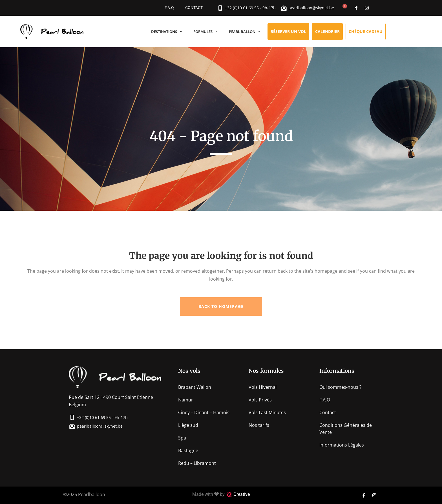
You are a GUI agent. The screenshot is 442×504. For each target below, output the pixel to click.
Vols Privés (260, 400)
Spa (182, 438)
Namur (186, 400)
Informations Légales (342, 445)
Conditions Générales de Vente (346, 429)
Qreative (242, 494)
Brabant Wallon (195, 387)
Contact (194, 8)
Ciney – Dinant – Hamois (204, 412)
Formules (205, 31)
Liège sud (188, 425)
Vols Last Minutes (267, 412)
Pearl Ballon (245, 31)
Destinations (167, 31)
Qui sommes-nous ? (340, 387)
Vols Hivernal (263, 387)
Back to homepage (221, 306)
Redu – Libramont (197, 463)
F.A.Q (169, 8)
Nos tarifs (259, 425)
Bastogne (188, 450)
